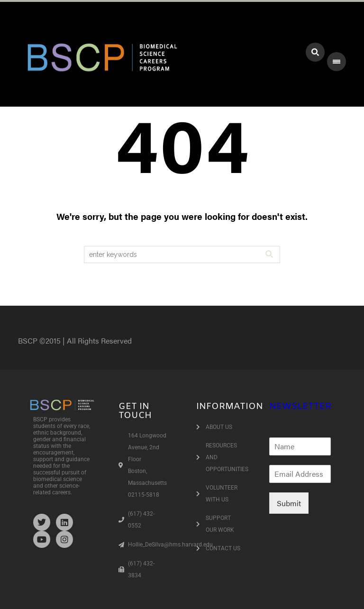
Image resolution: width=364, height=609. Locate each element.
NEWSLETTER (300, 407)
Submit (289, 503)
